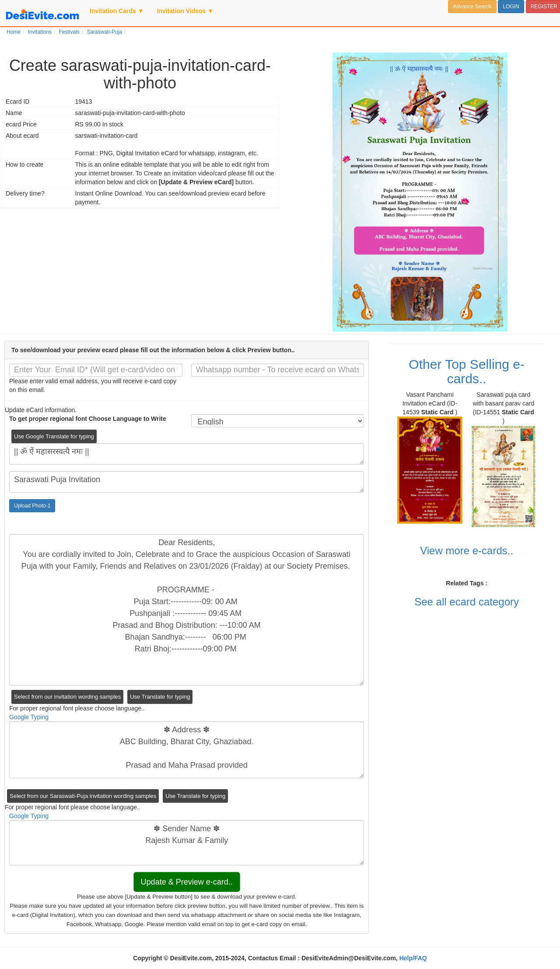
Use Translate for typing (160, 697)
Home (14, 32)
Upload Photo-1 (32, 506)
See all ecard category (467, 602)
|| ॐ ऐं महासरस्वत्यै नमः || (187, 454)
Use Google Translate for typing (54, 436)
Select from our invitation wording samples (67, 697)
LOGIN (511, 7)
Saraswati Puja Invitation (187, 482)
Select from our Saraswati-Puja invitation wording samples (83, 796)
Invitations (40, 32)
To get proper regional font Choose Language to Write (88, 419)
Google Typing (29, 717)
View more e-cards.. (467, 551)
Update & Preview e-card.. (187, 882)
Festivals (69, 32)
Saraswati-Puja (104, 32)
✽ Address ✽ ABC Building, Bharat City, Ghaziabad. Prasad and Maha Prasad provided (187, 750)
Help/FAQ (413, 958)
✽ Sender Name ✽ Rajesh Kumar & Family (187, 843)
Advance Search (472, 7)
